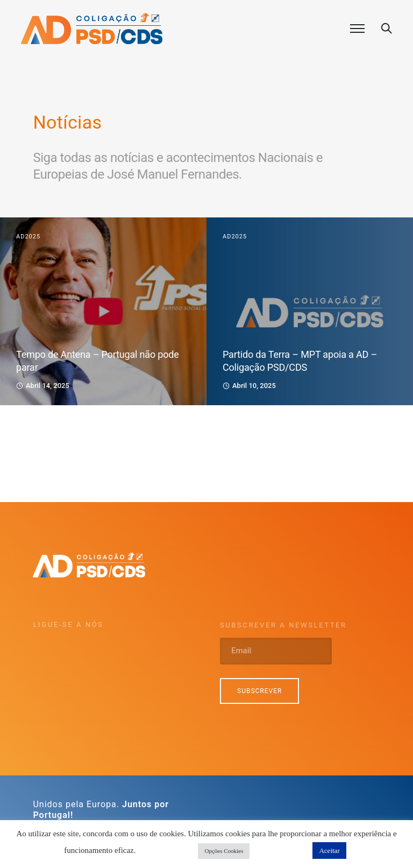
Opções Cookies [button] (224, 851)
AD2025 (28, 237)
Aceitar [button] (329, 851)
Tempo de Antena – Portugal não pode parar (98, 361)
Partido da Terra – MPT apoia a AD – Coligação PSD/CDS (300, 361)
